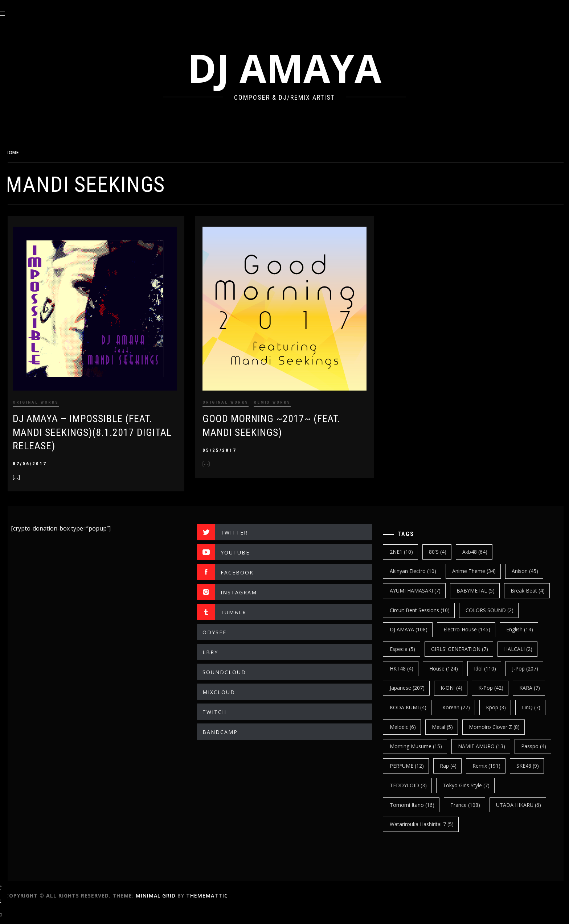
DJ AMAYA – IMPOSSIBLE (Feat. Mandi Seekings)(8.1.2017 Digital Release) (101, 426)
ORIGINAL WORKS (54, 396)
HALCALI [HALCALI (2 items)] (483, 662)
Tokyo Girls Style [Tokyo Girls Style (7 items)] (511, 799)
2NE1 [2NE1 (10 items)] (407, 546)
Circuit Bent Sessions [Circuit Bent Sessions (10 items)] (476, 604)
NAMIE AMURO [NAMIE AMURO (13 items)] (487, 760)
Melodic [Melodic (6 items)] (409, 740)
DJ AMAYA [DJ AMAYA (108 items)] (478, 624)
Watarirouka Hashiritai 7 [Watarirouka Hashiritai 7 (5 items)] (427, 838)
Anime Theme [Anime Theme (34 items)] (480, 565)
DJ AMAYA (294, 68)
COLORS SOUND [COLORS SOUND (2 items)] (419, 624)
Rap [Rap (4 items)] (495, 779)
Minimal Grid (174, 909)
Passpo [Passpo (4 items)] (408, 779)
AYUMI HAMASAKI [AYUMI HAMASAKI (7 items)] (421, 584)
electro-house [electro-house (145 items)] (419, 643)
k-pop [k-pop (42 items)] (497, 701)
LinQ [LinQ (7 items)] (537, 721)
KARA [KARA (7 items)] (536, 701)
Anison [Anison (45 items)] (531, 565)
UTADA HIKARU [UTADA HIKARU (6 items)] (525, 818)
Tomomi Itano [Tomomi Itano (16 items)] (418, 818)
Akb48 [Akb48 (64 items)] (481, 546)
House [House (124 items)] (410, 682)
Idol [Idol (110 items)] (451, 682)
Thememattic (225, 909)
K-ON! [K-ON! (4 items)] (457, 701)
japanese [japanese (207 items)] (413, 701)
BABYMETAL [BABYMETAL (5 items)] (481, 584)
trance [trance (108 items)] (471, 818)
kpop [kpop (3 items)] (502, 721)
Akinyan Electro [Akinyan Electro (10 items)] (419, 565)
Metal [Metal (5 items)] (448, 740)
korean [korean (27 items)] (462, 721)
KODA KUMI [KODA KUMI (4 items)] (414, 721)
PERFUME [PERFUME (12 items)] (454, 779)
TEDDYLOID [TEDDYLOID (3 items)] (453, 799)
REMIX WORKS (284, 396)
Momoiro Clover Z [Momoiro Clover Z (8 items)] (500, 740)
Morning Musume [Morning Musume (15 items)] (422, 760)
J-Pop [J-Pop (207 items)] (492, 682)
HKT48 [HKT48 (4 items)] (525, 662)
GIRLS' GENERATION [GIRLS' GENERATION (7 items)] (424, 662)
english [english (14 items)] (472, 643)
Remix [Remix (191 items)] (534, 779)
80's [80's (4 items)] (443, 546)
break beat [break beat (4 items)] (413, 604)
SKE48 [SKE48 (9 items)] (407, 799)
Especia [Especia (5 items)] (514, 643)
